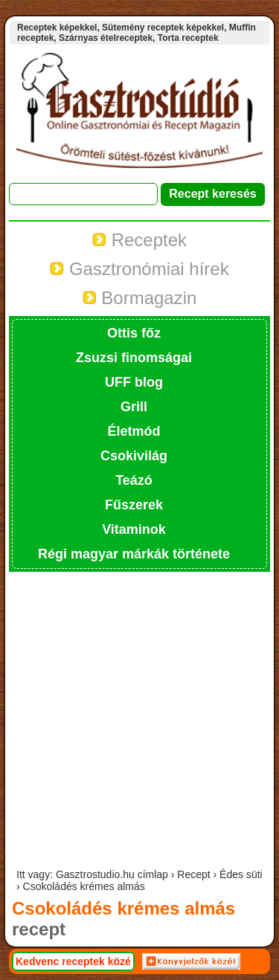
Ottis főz (134, 333)
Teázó (134, 480)
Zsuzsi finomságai (134, 358)
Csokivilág (134, 456)
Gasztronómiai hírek (139, 269)
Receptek (139, 240)
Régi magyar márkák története (134, 554)
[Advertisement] (139, 722)
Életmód (134, 431)
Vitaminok (134, 529)
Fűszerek (134, 505)
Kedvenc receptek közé (73, 961)
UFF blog (134, 382)
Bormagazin (140, 298)
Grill (134, 407)
